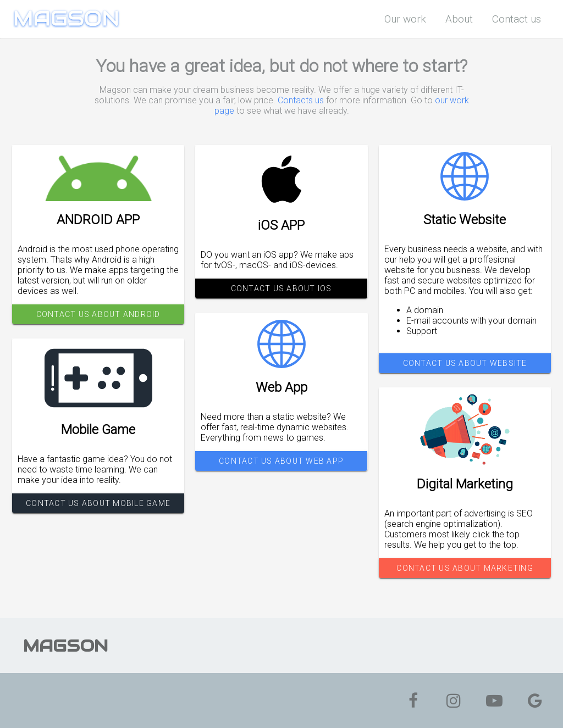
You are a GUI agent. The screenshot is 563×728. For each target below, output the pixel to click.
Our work (405, 19)
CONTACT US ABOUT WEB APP (281, 461)
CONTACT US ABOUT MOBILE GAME (98, 503)
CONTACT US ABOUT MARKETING (465, 568)
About (459, 19)
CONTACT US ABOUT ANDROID (98, 314)
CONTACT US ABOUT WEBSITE (465, 363)
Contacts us (301, 100)
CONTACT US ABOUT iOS (281, 288)
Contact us (517, 19)
